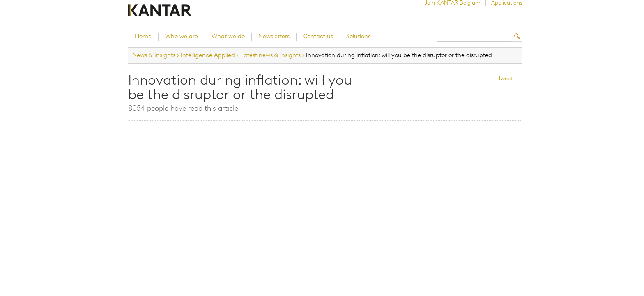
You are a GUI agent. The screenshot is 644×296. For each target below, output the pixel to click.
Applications (507, 3)
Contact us (318, 37)
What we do (228, 37)
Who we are (182, 37)
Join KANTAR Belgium (453, 3)
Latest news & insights (270, 55)
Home (143, 37)
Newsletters (274, 37)
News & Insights (154, 55)
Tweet (505, 79)
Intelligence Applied (208, 55)
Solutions (358, 37)
